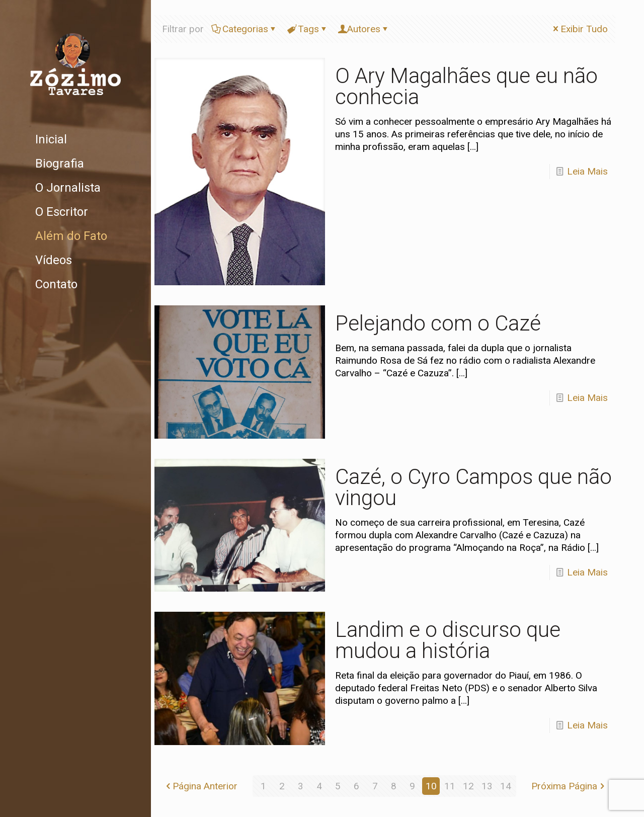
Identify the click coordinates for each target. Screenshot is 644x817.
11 (450, 786)
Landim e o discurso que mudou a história (448, 640)
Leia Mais (587, 171)
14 (506, 786)
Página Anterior (200, 786)
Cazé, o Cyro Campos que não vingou (473, 487)
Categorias (245, 29)
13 (487, 786)
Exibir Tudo (579, 29)
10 (431, 786)
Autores (364, 29)
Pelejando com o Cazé (438, 323)
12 (468, 786)
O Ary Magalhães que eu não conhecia (466, 86)
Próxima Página (569, 786)
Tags (308, 29)
